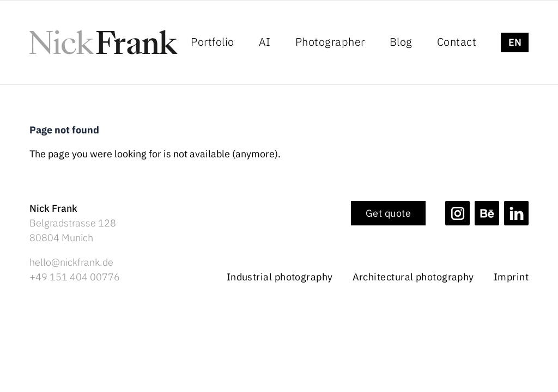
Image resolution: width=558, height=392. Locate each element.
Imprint (511, 277)
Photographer (330, 42)
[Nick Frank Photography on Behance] (487, 213)
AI (265, 42)
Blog (401, 42)
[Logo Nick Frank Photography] (104, 42)
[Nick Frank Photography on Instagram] (457, 213)
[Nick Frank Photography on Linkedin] (516, 213)
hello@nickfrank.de (71, 262)
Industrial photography (280, 277)
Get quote (388, 213)
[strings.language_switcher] (515, 42)
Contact (457, 42)
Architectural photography (413, 277)
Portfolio (213, 42)
